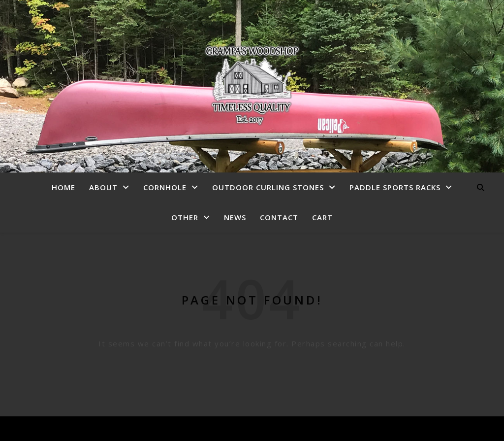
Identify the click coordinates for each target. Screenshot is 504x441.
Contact (279, 217)
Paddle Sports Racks (395, 187)
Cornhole (165, 187)
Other (185, 217)
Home (63, 187)
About (103, 187)
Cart (322, 217)
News (235, 217)
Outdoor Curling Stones (268, 187)
